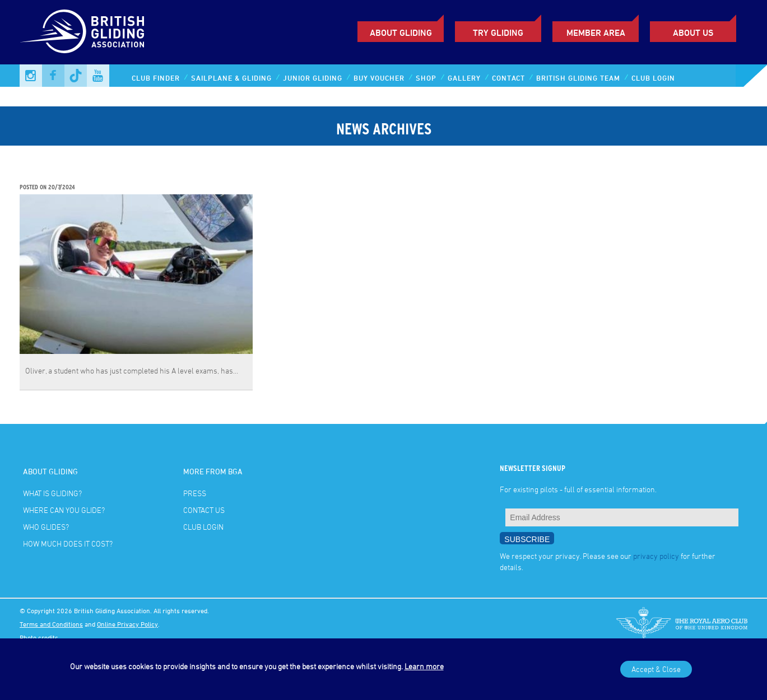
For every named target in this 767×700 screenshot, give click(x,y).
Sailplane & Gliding (231, 78)
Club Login (653, 78)
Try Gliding (498, 32)
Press (195, 493)
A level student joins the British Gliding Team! (118, 175)
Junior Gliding (313, 78)
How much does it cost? (68, 543)
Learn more (424, 666)
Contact (508, 78)
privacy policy (656, 556)
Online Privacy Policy (127, 624)
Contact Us (204, 510)
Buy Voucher (379, 78)
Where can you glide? (64, 510)
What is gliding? (52, 493)
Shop (426, 78)
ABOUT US (693, 32)
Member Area (596, 32)
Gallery (464, 78)
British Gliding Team (578, 78)
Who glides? (46, 527)
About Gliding (401, 32)
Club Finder (156, 78)
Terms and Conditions (51, 624)
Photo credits (39, 637)
